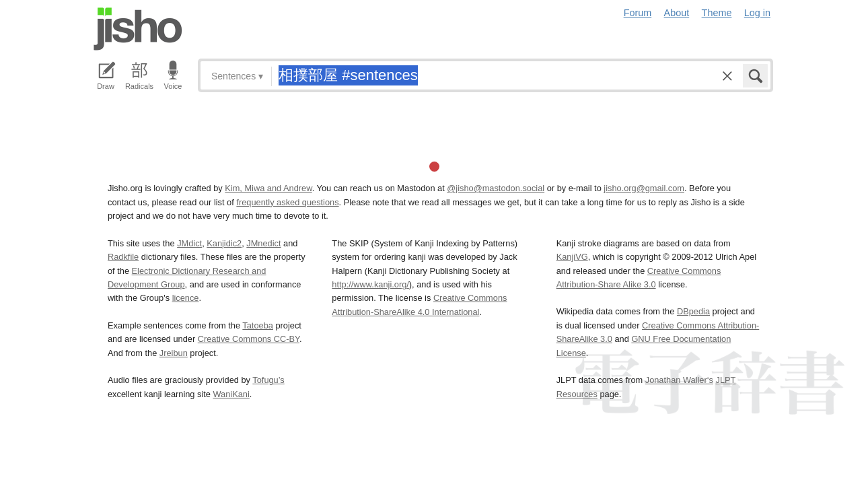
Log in (757, 13)
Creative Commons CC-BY (249, 339)
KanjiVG (572, 257)
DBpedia (693, 311)
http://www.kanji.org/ (370, 284)
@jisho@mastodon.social (496, 188)
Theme (717, 13)
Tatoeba (258, 325)
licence (186, 298)
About (677, 13)
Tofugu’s (268, 380)
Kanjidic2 (224, 243)
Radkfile (123, 257)
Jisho (138, 29)
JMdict (189, 243)
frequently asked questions (287, 202)
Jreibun (174, 353)
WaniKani (231, 394)
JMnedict (263, 243)
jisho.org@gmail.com (644, 188)
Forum (638, 13)
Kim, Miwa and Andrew (268, 188)
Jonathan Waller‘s (679, 380)
